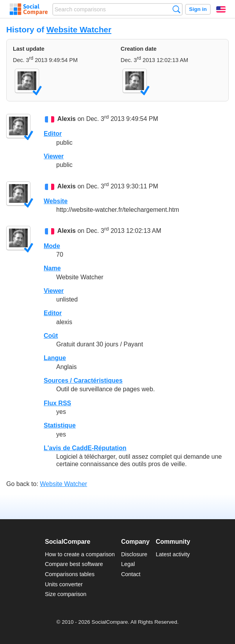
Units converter (64, 584)
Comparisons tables (70, 574)
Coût (51, 336)
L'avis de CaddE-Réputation (85, 448)
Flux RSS (57, 403)
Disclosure (134, 554)
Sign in (198, 9)
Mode (52, 246)
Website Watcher (79, 29)
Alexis (67, 119)
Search (176, 9)
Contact (131, 574)
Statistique (60, 425)
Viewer (54, 156)
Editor (53, 134)
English (221, 9)
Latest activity (173, 554)
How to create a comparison (80, 554)
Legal (128, 564)
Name (52, 268)
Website (56, 201)
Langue (55, 358)
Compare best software (74, 564)
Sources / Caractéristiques (83, 381)
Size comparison (66, 594)
